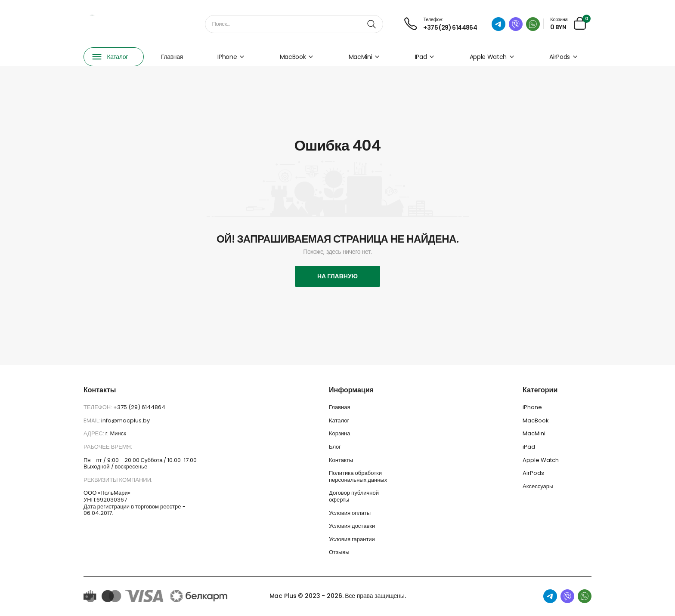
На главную (337, 276)
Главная (172, 57)
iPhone (231, 57)
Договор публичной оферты (354, 496)
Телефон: (98, 407)
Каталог (339, 420)
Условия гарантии (352, 539)
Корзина (340, 433)
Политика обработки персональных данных (358, 476)
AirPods (564, 57)
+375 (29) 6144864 (139, 407)
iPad (425, 57)
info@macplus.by (125, 420)
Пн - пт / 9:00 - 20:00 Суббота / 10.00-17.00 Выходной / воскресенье (140, 464)
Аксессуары (538, 486)
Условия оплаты (350, 513)
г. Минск (116, 433)
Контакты (341, 460)
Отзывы (339, 552)
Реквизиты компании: (118, 480)
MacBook (297, 57)
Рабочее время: (108, 447)
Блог (335, 447)
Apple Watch (492, 57)
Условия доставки (352, 526)
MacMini (365, 57)
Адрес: (94, 433)
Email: (92, 420)
